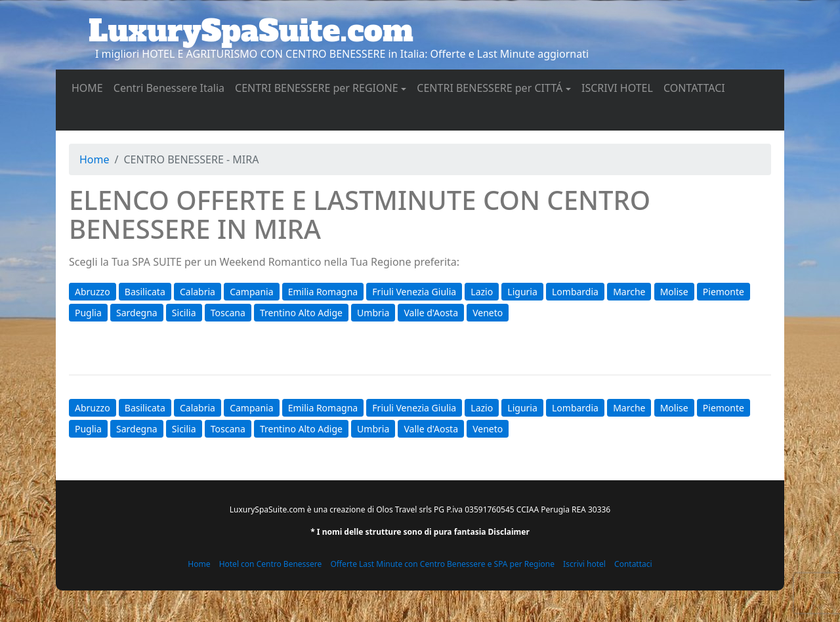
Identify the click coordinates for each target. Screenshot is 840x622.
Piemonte (724, 292)
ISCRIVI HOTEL (620, 87)
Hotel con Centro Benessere (271, 564)
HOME (90, 87)
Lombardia (575, 292)
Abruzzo (93, 292)
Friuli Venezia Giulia (414, 292)
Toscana (228, 313)
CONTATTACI (697, 87)
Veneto (488, 313)
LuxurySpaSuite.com (251, 31)
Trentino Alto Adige (301, 313)
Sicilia (184, 313)
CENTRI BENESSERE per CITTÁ (490, 88)
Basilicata (145, 292)
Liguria (522, 292)
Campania (251, 292)
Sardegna (137, 313)
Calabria (198, 292)
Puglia (88, 313)
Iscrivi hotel (584, 564)
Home (94, 159)
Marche (629, 292)
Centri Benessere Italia (172, 87)
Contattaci (633, 564)
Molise (674, 292)
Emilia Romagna (323, 292)
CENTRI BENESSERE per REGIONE (317, 88)
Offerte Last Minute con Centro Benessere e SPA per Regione (442, 564)
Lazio (482, 292)
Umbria (373, 313)
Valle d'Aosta (431, 313)
